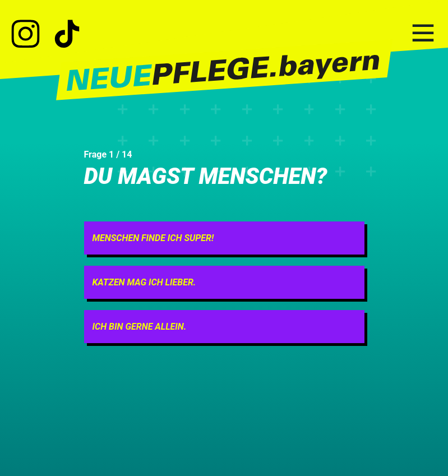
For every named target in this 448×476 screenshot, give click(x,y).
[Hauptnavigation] (423, 34)
